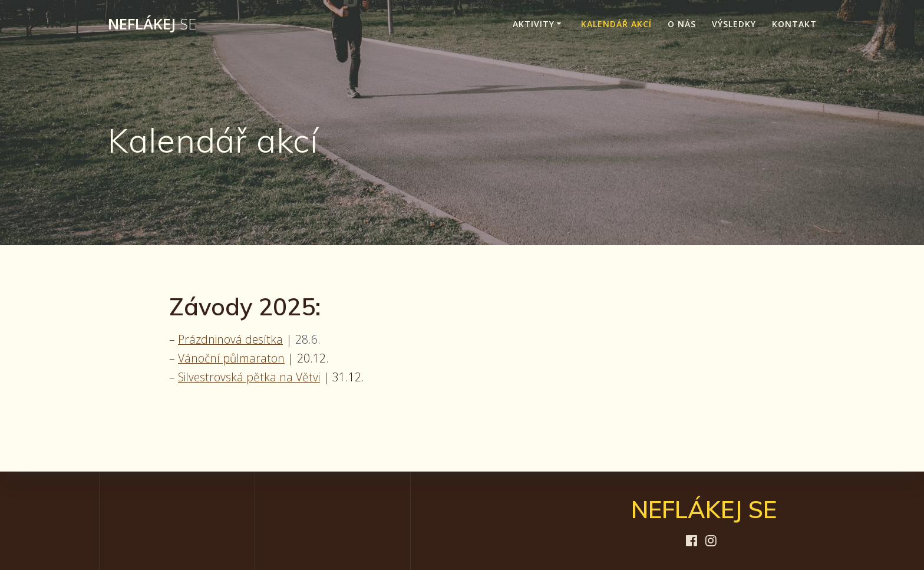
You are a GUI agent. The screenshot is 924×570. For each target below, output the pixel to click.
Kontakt (794, 24)
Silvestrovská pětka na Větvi (249, 377)
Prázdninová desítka (230, 339)
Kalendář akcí (616, 24)
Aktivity (534, 24)
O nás (682, 24)
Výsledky (734, 24)
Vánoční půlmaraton (231, 358)
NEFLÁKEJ (152, 24)
